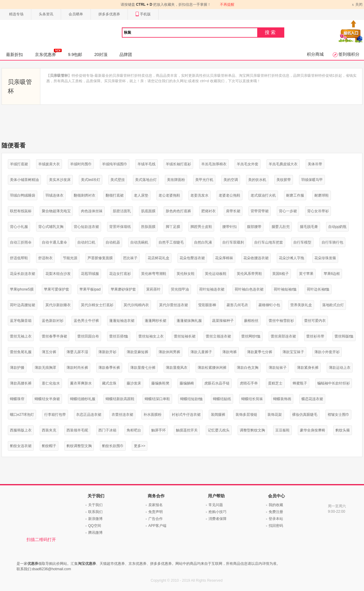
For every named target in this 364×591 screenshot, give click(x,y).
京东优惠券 (48, 53)
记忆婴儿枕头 (219, 430)
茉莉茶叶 (153, 289)
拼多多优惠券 (109, 14)
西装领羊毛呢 (77, 430)
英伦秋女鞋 (186, 274)
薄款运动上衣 (340, 368)
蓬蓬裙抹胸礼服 (189, 321)
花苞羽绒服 (90, 274)
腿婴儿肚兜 (281, 227)
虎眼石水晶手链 (217, 383)
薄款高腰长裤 (21, 383)
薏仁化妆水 (51, 383)
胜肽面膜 (148, 227)
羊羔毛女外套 (248, 164)
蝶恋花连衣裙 (312, 399)
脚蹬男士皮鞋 (201, 227)
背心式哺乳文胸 (51, 227)
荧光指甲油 (180, 289)
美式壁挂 (118, 180)
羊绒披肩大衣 (49, 164)
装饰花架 (275, 415)
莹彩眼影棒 (207, 305)
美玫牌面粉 (176, 180)
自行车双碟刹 (233, 242)
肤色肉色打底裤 (178, 211)
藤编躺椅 (187, 383)
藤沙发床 (134, 383)
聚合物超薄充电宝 (56, 211)
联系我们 (95, 512)
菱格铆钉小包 (269, 305)
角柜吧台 (134, 430)
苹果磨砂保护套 (123, 289)
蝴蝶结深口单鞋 (157, 399)
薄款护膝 (17, 368)
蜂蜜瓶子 (300, 383)
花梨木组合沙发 (58, 274)
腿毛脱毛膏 (309, 227)
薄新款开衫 (107, 352)
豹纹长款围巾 (113, 446)
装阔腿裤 (218, 415)
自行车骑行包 (332, 242)
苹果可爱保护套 (57, 289)
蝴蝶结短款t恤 (191, 399)
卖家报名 (156, 505)
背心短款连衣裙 (86, 227)
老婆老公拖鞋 (230, 195)
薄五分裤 (49, 352)
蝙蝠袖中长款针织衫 (334, 383)
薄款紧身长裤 (308, 368)
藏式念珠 (109, 383)
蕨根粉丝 (251, 321)
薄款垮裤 (230, 352)
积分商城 (315, 54)
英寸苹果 (306, 274)
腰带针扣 (230, 227)
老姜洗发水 (199, 195)
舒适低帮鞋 (19, 258)
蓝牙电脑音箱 (21, 321)
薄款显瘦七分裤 (143, 368)
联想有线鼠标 (21, 211)
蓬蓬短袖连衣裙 (122, 321)
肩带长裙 (233, 211)
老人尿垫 (141, 195)
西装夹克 (49, 430)
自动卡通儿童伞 (54, 242)
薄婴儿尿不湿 (77, 352)
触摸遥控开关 (187, 430)
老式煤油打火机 (263, 195)
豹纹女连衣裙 (21, 446)
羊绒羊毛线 (147, 164)
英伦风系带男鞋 (249, 274)
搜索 (271, 32)
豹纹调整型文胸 (79, 446)
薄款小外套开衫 (327, 352)
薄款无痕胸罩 (45, 368)
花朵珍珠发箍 (325, 258)
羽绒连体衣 (54, 195)
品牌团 (126, 54)
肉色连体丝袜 (92, 211)
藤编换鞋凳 (160, 383)
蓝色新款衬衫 (53, 321)
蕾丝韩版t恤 (344, 336)
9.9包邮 (75, 54)
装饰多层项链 (246, 415)
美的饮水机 (257, 180)
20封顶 (101, 54)
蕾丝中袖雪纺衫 (281, 321)
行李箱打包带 (55, 415)
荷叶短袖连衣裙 (212, 289)
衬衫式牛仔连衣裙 (186, 415)
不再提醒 (227, 5)
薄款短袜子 (278, 368)
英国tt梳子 (281, 274)
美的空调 (231, 180)
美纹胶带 (284, 180)
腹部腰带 (254, 227)
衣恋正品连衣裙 (89, 415)
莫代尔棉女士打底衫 (97, 305)
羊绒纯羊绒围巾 (115, 164)
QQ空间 (95, 526)
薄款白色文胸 (248, 368)
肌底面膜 (148, 211)
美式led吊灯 (91, 180)
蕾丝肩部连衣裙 (283, 336)
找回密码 (276, 526)
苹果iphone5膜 (22, 289)
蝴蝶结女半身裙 (47, 399)
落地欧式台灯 (333, 305)
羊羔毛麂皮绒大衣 (283, 164)
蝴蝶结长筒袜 (252, 399)
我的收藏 (276, 505)
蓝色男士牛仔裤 (86, 321)
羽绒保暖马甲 (312, 180)
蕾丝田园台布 (88, 336)
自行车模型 (302, 242)
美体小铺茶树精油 (24, 180)
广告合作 (156, 519)
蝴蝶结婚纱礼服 (83, 399)
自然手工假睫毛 (171, 242)
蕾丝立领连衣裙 (218, 336)
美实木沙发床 (60, 180)
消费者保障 (217, 519)
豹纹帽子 (49, 446)
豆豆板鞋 (282, 430)
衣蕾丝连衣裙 (122, 415)
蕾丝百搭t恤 (119, 336)
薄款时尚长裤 (77, 368)
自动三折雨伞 (21, 242)
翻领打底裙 (115, 195)
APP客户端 (157, 526)
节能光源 (70, 258)
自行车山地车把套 (269, 242)
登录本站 (276, 519)
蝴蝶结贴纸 (222, 399)
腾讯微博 (95, 533)
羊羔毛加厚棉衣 (214, 164)
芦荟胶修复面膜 (100, 258)
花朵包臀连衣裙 (192, 258)
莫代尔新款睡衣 (58, 305)
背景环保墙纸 (120, 227)
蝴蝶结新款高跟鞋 (120, 399)
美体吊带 (315, 164)
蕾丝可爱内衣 (315, 321)
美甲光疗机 (204, 180)
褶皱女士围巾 (338, 415)
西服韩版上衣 (21, 430)
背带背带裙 (260, 211)
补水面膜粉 (153, 415)
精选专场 (16, 14)
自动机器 (113, 242)
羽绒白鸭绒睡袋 (23, 195)
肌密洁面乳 (122, 211)
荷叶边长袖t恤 (318, 289)
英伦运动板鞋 (216, 274)
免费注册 (276, 512)
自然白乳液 (203, 242)
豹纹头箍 (343, 430)
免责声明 (156, 512)
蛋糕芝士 (275, 383)
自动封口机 (86, 242)
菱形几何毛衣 (237, 305)
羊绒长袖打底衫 (178, 164)
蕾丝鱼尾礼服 (21, 352)
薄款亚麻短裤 (137, 352)
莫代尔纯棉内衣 (136, 305)
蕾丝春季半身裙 (54, 336)
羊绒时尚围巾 (81, 164)
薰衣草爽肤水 (81, 383)
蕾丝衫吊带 (315, 336)
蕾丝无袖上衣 (21, 336)
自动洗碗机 (139, 242)
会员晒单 (76, 14)
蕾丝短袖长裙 (185, 336)
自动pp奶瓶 (337, 227)
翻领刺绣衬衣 (85, 195)
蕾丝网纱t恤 (251, 336)
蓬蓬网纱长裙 (156, 321)
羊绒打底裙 (19, 164)
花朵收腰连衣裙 (256, 258)
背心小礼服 (19, 227)
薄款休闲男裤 (169, 352)
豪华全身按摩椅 (313, 430)
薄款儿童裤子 (201, 352)
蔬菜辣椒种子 (223, 321)
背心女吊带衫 (318, 211)
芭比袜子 (130, 258)
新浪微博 (95, 519)
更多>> (140, 446)
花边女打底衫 (120, 274)
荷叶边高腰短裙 (23, 305)
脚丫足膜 (173, 227)
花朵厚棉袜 (224, 258)
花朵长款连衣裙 (23, 274)
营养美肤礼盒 (301, 305)
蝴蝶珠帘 (17, 399)
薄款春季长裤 (109, 368)
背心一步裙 (288, 211)
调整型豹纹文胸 (252, 430)
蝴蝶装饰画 (282, 399)
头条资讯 (46, 14)
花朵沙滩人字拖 (292, 258)
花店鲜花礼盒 (159, 258)
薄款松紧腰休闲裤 (212, 368)
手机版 (143, 14)
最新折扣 (14, 54)
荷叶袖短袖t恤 (285, 289)
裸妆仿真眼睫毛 (305, 415)
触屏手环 (159, 430)
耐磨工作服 (295, 195)
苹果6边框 (332, 274)
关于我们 (95, 505)
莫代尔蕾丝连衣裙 (174, 305)
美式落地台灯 (146, 180)
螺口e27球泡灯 (22, 415)
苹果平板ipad (90, 289)
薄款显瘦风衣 (177, 368)
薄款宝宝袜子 (293, 352)
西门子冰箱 (107, 430)
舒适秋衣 (45, 258)
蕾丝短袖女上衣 (151, 336)
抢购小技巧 (217, 512)
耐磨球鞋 (322, 195)
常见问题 (216, 505)
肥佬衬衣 (208, 211)
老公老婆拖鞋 (169, 195)
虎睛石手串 (249, 383)
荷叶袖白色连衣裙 (249, 289)
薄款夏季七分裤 (260, 352)
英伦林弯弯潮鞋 (154, 274)
